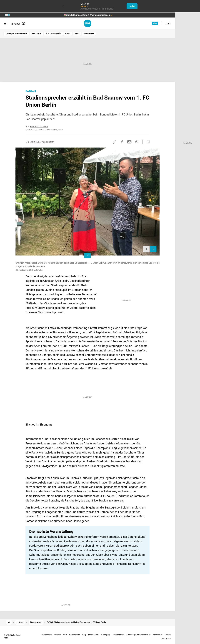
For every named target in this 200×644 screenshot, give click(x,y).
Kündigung (105, 635)
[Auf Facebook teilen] (122, 142)
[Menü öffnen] (5, 24)
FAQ (84, 635)
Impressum (166, 639)
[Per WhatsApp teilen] (137, 142)
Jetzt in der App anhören (42, 142)
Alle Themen (89, 33)
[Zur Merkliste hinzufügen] (147, 142)
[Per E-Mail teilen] (129, 142)
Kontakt (168, 635)
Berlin (68, 33)
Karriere (57, 635)
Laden (132, 6)
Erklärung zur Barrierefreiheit (139, 635)
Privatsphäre (46, 635)
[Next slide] (153, 249)
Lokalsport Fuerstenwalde (16, 33)
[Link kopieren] (115, 142)
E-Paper (18, 24)
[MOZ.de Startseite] (88, 23)
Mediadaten (93, 635)
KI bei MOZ (157, 635)
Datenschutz (75, 635)
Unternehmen (118, 635)
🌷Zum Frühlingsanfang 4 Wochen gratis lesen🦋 (88, 15)
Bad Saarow (36, 33)
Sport (77, 33)
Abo (155, 23)
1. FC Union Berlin (53, 33)
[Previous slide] (146, 249)
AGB (65, 635)
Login (169, 23)
